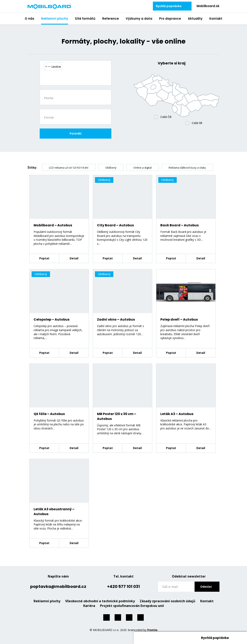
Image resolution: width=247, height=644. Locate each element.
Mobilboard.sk (208, 6)
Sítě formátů (85, 19)
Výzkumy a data (139, 19)
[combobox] (76, 73)
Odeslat (206, 587)
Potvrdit (76, 133)
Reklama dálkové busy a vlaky (187, 168)
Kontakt (216, 19)
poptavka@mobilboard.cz (58, 586)
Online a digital (143, 168)
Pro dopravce (170, 19)
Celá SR (197, 123)
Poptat (44, 258)
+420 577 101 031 (123, 586)
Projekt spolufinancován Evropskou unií (132, 606)
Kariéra (89, 606)
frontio (152, 630)
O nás (29, 19)
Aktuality (195, 19)
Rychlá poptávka (169, 6)
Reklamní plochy (55, 19)
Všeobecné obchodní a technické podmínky (100, 601)
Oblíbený (111, 168)
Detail (74, 258)
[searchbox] (77, 78)
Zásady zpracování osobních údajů (168, 601)
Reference (111, 19)
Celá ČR (166, 117)
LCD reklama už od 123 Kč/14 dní (69, 168)
